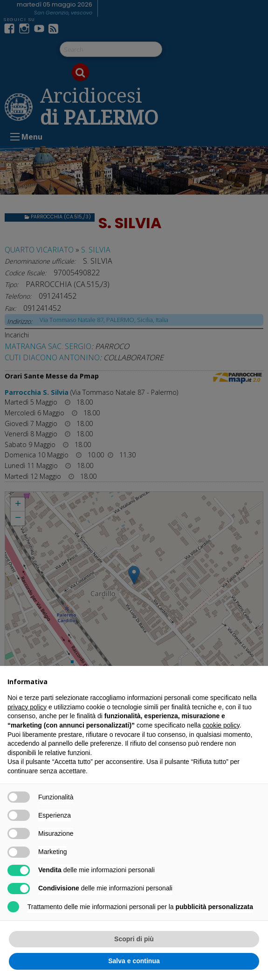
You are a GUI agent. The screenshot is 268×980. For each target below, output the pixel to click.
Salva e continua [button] (134, 961)
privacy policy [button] (27, 707)
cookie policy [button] (221, 725)
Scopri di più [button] (134, 939)
